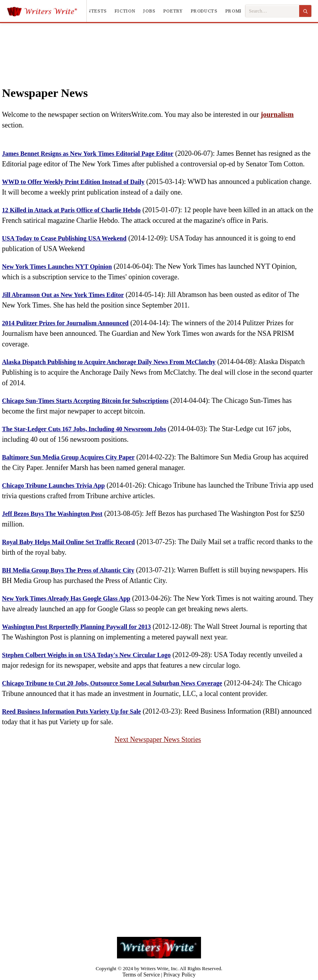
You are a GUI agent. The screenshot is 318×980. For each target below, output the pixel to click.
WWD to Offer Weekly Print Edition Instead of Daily (73, 182)
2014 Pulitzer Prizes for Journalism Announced (65, 323)
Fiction (125, 11)
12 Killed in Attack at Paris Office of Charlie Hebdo (71, 210)
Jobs (149, 11)
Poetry (173, 11)
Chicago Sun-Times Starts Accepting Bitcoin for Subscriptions (85, 401)
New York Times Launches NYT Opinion (57, 267)
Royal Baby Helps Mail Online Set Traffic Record (69, 542)
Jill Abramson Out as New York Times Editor (63, 295)
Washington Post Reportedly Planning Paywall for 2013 (76, 627)
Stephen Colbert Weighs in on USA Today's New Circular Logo (86, 655)
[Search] (305, 11)
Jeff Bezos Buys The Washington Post (52, 514)
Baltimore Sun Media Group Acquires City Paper (68, 457)
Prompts (237, 11)
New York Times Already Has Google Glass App (66, 598)
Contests (94, 11)
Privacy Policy (179, 975)
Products (204, 11)
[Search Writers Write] (272, 11)
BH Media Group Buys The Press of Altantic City (68, 570)
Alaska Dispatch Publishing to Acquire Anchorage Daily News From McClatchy (109, 362)
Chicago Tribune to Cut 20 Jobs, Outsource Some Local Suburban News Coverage (112, 683)
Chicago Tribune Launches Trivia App (53, 485)
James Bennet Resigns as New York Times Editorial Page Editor (88, 154)
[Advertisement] (159, 47)
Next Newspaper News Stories (158, 740)
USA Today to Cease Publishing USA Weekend (64, 238)
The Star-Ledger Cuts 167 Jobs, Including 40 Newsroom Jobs (84, 429)
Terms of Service (141, 975)
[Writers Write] (47, 11)
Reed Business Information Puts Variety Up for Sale (71, 711)
